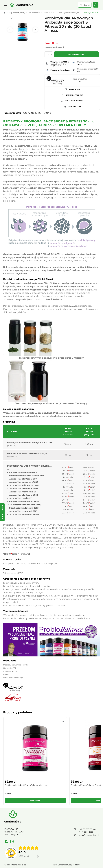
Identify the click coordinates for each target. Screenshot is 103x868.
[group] (14, 741)
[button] (22, 721)
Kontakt (56, 836)
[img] (28, 806)
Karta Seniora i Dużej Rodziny (66, 823)
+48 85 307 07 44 (87, 788)
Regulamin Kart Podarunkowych (68, 828)
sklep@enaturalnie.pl (89, 794)
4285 (24, 815)
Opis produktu (13, 113)
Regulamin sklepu (13, 836)
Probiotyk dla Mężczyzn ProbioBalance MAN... (61, 746)
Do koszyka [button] (15, 759)
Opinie (48, 113)
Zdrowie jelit (49, 13)
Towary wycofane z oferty (64, 832)
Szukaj (87, 5)
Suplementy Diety (17, 13)
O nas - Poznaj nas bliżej (15, 823)
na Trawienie (34, 13)
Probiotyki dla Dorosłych (68, 13)
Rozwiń (51, 859)
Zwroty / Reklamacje (14, 832)
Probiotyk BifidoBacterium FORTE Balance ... (87, 746)
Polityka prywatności (14, 841)
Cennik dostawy (12, 828)
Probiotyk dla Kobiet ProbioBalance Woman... (14, 746)
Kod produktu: (80, 79)
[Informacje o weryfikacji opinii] (29, 818)
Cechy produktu (32, 113)
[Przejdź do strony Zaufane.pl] (11, 812)
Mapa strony (58, 841)
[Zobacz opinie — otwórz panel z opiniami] (2, 512)
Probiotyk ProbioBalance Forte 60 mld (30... (39, 746)
